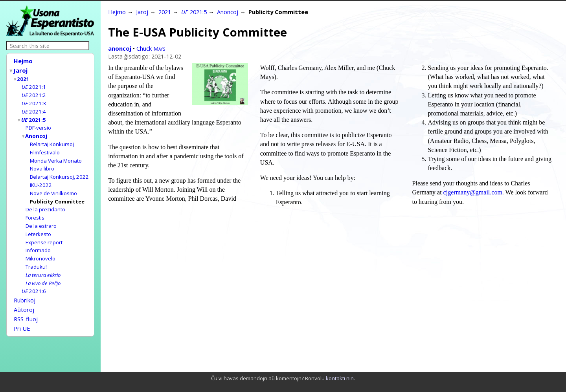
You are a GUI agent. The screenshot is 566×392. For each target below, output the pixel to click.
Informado (38, 240)
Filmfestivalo (45, 147)
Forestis (35, 209)
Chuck (151, 48)
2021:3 (34, 101)
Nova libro (42, 163)
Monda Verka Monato (56, 155)
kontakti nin (340, 378)
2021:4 (34, 108)
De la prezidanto (45, 201)
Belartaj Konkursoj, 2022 (59, 170)
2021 (24, 77)
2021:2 (34, 93)
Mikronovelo (40, 248)
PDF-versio (38, 124)
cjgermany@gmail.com (473, 192)
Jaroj (21, 70)
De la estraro (41, 217)
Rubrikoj (25, 288)
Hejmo (23, 61)
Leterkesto (38, 225)
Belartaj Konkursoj (52, 139)
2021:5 (34, 116)
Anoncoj (37, 132)
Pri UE (22, 314)
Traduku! (36, 256)
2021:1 (34, 85)
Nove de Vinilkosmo (53, 186)
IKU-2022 (41, 178)
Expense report (44, 233)
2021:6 (34, 279)
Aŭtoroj (24, 297)
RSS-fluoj (26, 305)
